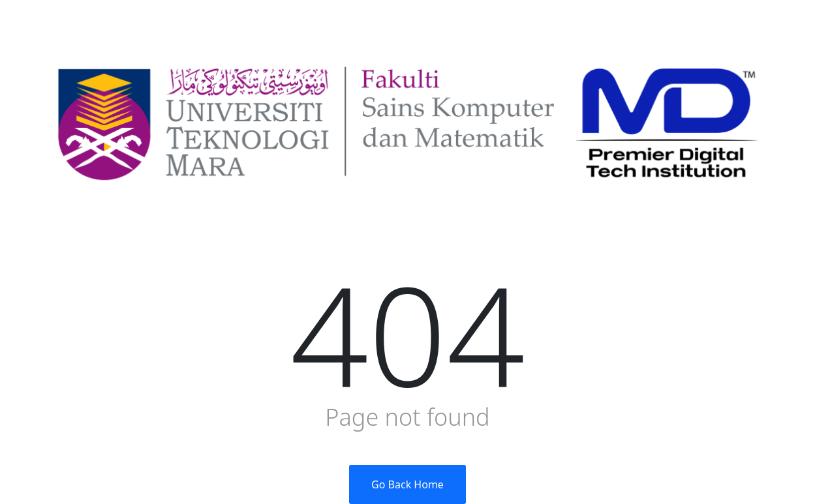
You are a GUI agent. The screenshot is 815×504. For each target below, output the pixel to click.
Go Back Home (407, 484)
